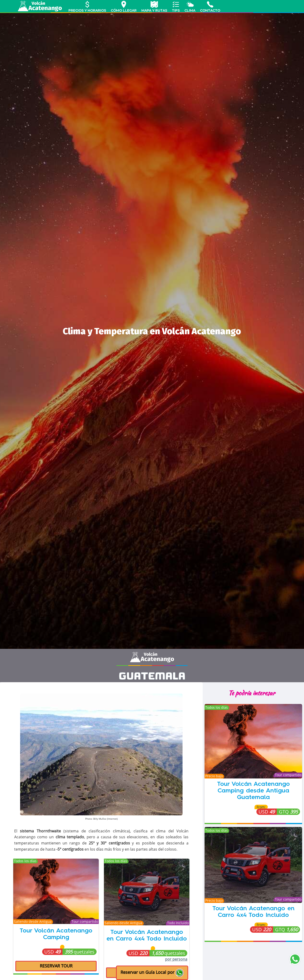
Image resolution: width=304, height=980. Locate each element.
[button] (152, 973)
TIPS (176, 7)
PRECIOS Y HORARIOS (87, 7)
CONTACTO (210, 7)
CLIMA (190, 7)
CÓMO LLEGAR (124, 7)
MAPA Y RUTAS (154, 7)
